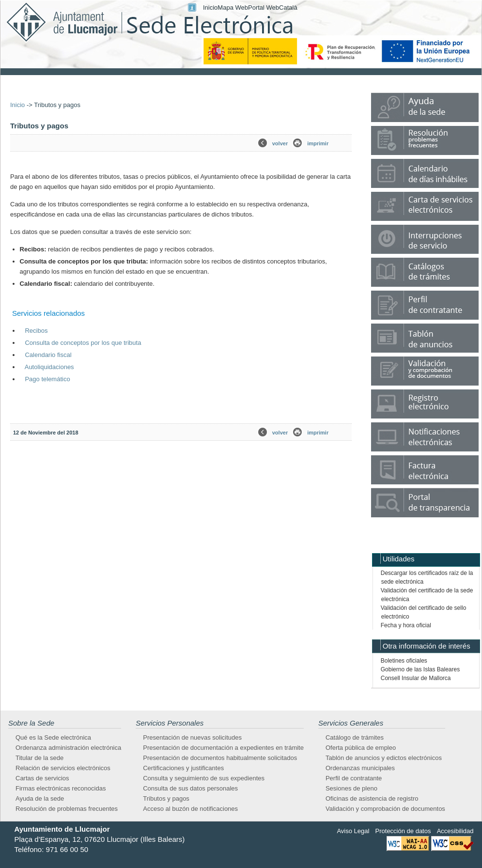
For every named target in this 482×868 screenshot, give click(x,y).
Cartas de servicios (42, 778)
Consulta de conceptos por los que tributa (83, 343)
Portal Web (264, 8)
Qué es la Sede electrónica (53, 737)
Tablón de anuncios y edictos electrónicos (384, 758)
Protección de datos (403, 831)
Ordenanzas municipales (360, 768)
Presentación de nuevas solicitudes (192, 737)
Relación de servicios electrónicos (63, 768)
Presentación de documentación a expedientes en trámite (223, 748)
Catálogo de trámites (355, 737)
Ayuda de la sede (40, 798)
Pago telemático (47, 379)
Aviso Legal (353, 831)
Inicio (210, 8)
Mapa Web (233, 8)
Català (288, 8)
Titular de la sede (39, 758)
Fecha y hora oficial (406, 625)
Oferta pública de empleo (361, 748)
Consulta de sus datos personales (190, 788)
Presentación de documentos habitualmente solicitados (220, 758)
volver (280, 143)
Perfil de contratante (354, 778)
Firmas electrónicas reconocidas (61, 788)
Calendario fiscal (48, 355)
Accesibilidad (455, 831)
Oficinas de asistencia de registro (372, 798)
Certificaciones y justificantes (183, 768)
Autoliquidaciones (49, 367)
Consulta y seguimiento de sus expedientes (204, 778)
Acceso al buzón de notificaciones (190, 809)
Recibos (36, 331)
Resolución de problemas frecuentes (67, 809)
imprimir (318, 143)
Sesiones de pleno (351, 788)
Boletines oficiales (404, 661)
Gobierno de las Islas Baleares (420, 669)
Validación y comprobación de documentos (385, 809)
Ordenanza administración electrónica (68, 748)
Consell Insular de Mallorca (416, 678)
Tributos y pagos (166, 798)
